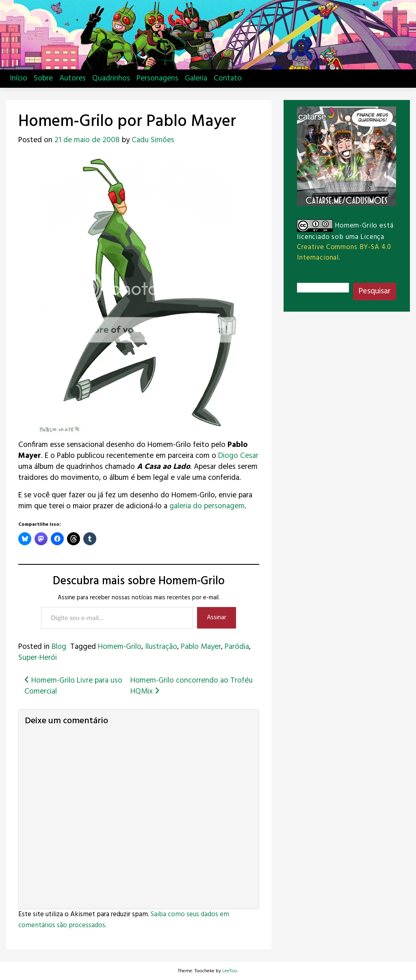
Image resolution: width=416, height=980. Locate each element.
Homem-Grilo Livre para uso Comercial (73, 686)
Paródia (237, 647)
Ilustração (161, 647)
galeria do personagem (207, 506)
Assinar (217, 618)
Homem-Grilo (120, 647)
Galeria (196, 78)
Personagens (157, 78)
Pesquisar (375, 291)
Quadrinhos (111, 78)
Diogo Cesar (238, 456)
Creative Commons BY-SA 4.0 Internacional (344, 252)
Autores (73, 78)
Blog (59, 647)
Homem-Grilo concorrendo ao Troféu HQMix (192, 686)
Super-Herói (38, 658)
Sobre (43, 78)
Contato (228, 78)
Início (18, 78)
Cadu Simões (153, 140)
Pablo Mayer (201, 647)
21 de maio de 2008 (87, 140)
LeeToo (230, 971)
